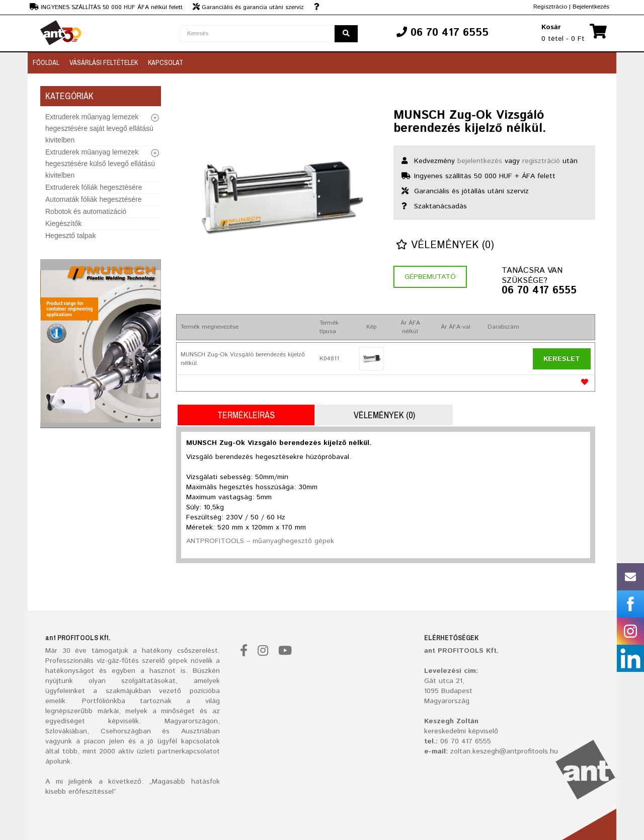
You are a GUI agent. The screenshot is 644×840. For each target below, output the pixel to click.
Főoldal (46, 62)
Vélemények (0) (445, 245)
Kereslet (562, 359)
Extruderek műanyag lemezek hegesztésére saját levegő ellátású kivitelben (99, 128)
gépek (178, 661)
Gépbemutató (430, 277)
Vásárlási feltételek (104, 62)
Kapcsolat (166, 62)
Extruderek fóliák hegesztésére (94, 187)
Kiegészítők (63, 223)
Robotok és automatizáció (86, 211)
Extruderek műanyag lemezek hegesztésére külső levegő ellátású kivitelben (100, 164)
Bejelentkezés (591, 7)
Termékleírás (246, 415)
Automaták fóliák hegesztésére (93, 199)
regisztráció (541, 161)
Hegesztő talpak (70, 236)
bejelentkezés (480, 161)
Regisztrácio (550, 7)
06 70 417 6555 (539, 291)
